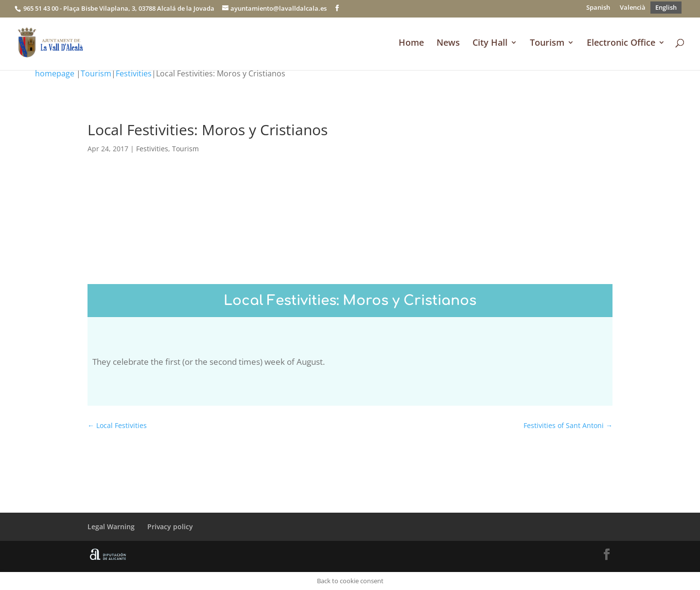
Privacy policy (170, 527)
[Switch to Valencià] (633, 8)
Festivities (134, 73)
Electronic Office (621, 44)
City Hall (490, 44)
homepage (55, 73)
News (448, 44)
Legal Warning (111, 527)
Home (411, 44)
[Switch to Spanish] (598, 8)
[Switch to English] (666, 8)
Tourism (547, 44)
